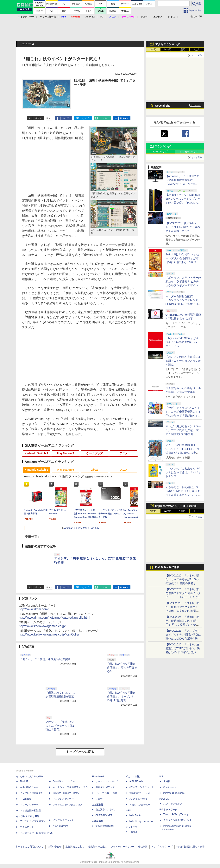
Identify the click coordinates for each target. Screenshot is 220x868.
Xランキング (163, 146)
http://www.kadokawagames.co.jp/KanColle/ (49, 634)
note (105, 118)
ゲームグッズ (95, 453)
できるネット (27, 827)
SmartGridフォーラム (64, 781)
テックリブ (131, 827)
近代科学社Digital (105, 826)
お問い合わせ (54, 847)
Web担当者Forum (29, 787)
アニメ (124, 453)
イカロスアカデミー (140, 805)
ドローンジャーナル (30, 805)
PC (102, 17)
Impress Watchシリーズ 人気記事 (176, 506)
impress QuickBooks (174, 793)
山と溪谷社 (97, 805)
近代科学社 (97, 821)
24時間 (168, 50)
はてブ (86, 118)
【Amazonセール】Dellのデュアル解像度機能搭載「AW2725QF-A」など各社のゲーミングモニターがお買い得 (183, 184)
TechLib (133, 832)
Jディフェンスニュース (142, 787)
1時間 (153, 50)
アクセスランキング (167, 44)
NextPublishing (61, 826)
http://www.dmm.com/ (34, 609)
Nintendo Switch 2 (36, 453)
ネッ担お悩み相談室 (30, 811)
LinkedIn (124, 118)
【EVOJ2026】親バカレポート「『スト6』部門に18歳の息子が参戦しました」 (183, 227)
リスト (49, 118)
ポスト (38, 118)
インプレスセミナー (63, 799)
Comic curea (170, 787)
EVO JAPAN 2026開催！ (168, 567)
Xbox (94, 470)
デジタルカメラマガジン (33, 821)
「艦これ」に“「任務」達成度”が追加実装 (45, 659)
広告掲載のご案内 (75, 847)
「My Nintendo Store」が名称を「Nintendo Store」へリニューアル (183, 342)
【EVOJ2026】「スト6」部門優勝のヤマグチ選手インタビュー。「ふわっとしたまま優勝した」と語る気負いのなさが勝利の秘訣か (183, 597)
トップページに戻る (80, 752)
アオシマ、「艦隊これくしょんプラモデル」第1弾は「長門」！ (60, 726)
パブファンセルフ (173, 804)
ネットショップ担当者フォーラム (70, 787)
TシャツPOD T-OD (106, 793)
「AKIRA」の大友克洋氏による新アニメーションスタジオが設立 (183, 361)
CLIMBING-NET (104, 815)
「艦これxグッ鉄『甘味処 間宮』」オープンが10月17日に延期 (121, 696)
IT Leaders (25, 799)
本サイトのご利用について (29, 847)
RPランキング (160, 152)
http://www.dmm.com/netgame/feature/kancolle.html (55, 618)
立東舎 (99, 799)
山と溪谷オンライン (106, 810)
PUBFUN (164, 799)
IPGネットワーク (169, 810)
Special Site (163, 106)
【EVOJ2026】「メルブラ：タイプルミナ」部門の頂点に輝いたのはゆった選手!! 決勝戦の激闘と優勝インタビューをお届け (183, 638)
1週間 (182, 50)
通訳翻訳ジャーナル (140, 793)
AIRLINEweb (136, 781)
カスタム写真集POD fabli (177, 820)
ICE (161, 777)
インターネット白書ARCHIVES (36, 833)
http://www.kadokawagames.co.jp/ (42, 626)
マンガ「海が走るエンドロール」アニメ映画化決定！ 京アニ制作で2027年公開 (183, 430)
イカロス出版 (133, 777)
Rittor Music (98, 777)
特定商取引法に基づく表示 (191, 847)
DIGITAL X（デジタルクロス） (69, 805)
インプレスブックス (63, 820)
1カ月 (197, 50)
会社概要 (143, 847)
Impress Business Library (66, 793)
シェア (66, 118)
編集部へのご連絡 (97, 847)
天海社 (167, 781)
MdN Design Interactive (142, 821)
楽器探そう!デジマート (107, 787)
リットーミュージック (107, 781)
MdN (128, 811)
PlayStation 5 (66, 453)
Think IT (24, 781)
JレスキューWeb (138, 799)
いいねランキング (189, 152)
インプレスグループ (162, 847)
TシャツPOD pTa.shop (176, 814)
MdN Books (135, 815)
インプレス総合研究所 (32, 793)
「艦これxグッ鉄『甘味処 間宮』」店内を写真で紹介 (122, 668)
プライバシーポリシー (123, 847)
